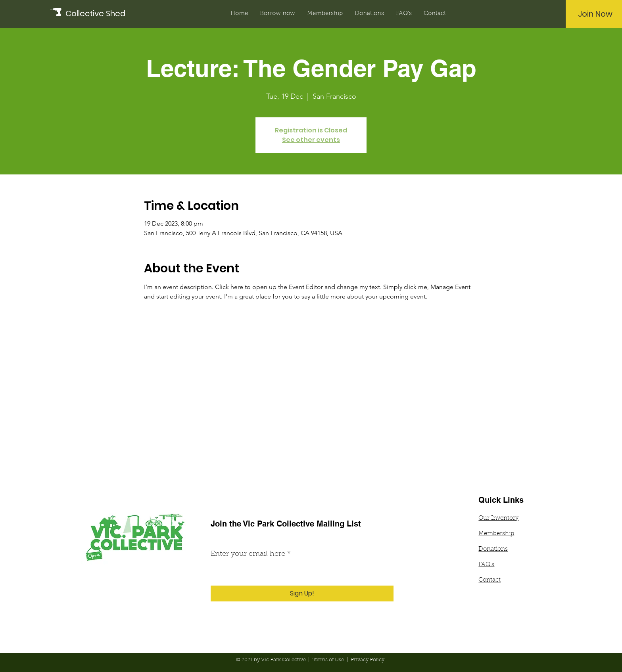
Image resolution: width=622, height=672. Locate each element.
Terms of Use (328, 660)
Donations (493, 549)
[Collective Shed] (101, 13)
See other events (311, 140)
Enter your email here (248, 554)
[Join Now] (595, 14)
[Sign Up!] (302, 594)
